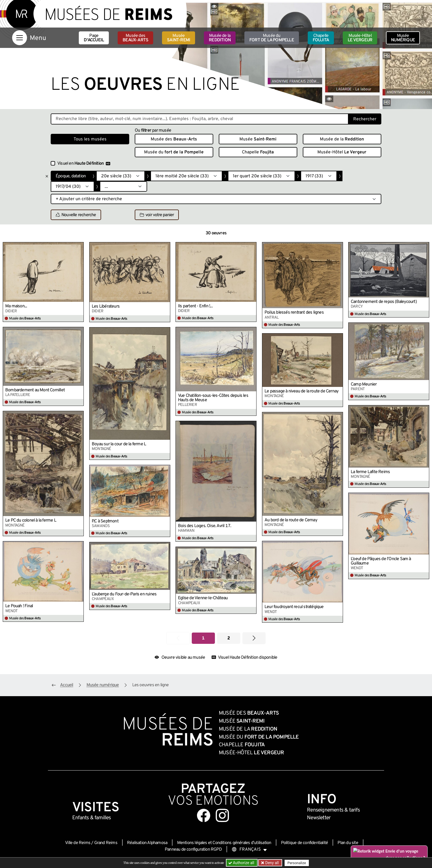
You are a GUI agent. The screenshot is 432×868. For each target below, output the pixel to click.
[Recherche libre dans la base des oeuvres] (200, 119)
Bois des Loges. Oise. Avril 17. (205, 526)
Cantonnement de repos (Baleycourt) (384, 302)
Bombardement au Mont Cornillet (35, 390)
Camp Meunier (364, 384)
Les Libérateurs (106, 306)
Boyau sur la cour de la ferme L (119, 444)
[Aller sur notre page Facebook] (204, 815)
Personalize (297, 863)
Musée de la (220, 38)
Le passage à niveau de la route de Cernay (301, 391)
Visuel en (84, 164)
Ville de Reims (78, 843)
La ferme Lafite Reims (370, 472)
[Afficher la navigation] (20, 38)
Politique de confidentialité (305, 843)
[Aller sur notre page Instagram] (222, 815)
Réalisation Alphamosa (147, 843)
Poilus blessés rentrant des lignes (294, 313)
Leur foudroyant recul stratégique (294, 607)
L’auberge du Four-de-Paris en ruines (124, 594)
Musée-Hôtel (360, 38)
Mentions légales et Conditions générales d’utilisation (224, 843)
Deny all (271, 863)
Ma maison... (16, 306)
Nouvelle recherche (76, 215)
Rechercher (365, 119)
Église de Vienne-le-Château (203, 598)
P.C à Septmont (105, 521)
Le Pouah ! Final (19, 606)
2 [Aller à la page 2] (229, 638)
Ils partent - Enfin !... (195, 306)
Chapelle (321, 38)
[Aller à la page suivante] (254, 638)
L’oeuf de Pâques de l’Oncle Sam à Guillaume (381, 561)
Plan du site (348, 843)
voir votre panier (157, 215)
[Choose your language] (249, 850)
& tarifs (333, 810)
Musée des (135, 38)
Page (94, 38)
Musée (179, 38)
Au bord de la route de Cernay (291, 520)
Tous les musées (90, 139)
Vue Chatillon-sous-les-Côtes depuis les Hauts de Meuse (213, 398)
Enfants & (92, 818)
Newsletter (319, 818)
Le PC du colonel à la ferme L (31, 520)
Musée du (272, 38)
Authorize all (242, 863)
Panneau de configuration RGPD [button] (193, 850)
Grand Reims (106, 843)
